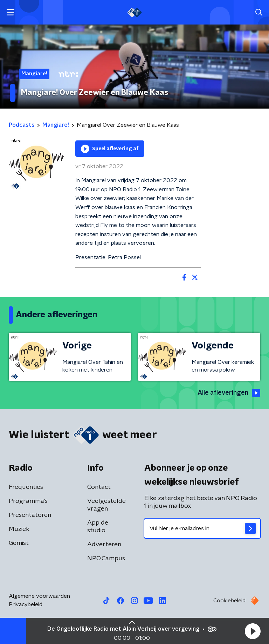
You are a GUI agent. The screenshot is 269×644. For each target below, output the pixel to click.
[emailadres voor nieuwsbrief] (202, 528)
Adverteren (104, 545)
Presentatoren (30, 515)
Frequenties (26, 487)
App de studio (98, 527)
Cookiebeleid (229, 601)
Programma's (28, 501)
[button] (253, 631)
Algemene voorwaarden (39, 596)
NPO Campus (106, 559)
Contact (99, 487)
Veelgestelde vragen (106, 505)
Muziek (19, 529)
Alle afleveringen (229, 393)
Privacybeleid (26, 604)
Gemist (19, 543)
